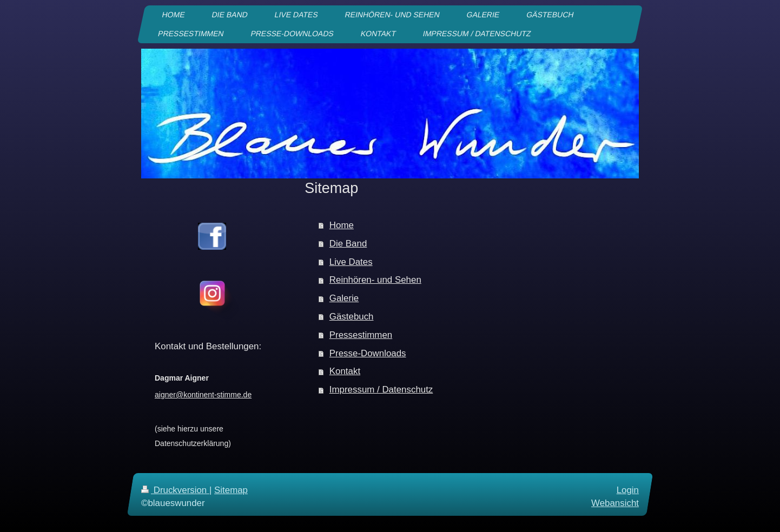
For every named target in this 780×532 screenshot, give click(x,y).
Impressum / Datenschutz (381, 390)
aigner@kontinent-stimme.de (203, 395)
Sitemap (231, 490)
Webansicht (615, 503)
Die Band (348, 244)
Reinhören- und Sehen (375, 280)
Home (342, 225)
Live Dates (351, 262)
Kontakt (345, 371)
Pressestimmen (361, 335)
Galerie (344, 298)
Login (628, 490)
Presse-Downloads (368, 353)
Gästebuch (352, 317)
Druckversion (175, 490)
